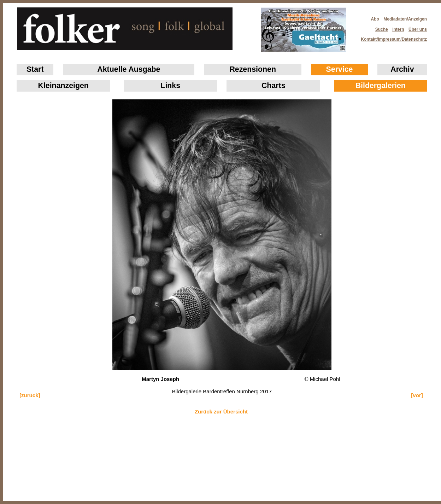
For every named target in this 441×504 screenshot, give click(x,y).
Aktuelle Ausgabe (129, 69)
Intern (398, 29)
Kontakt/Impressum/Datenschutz (392, 37)
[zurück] (30, 395)
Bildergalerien (381, 86)
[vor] (417, 395)
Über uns (418, 29)
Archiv (402, 69)
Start (35, 69)
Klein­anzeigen (63, 86)
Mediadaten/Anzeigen (405, 19)
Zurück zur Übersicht (221, 412)
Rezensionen (253, 69)
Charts (274, 86)
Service (340, 69)
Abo (375, 19)
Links (170, 86)
